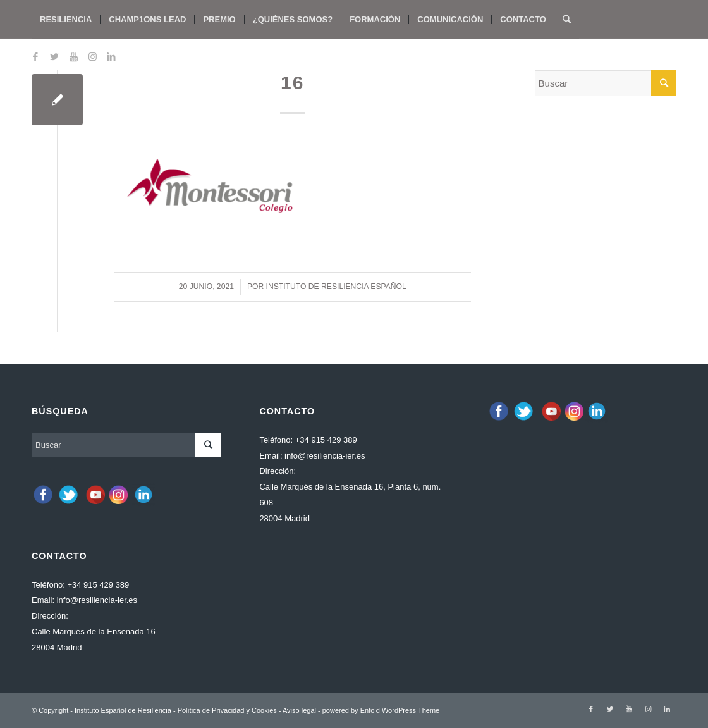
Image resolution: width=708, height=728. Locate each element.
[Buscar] (567, 20)
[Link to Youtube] (73, 57)
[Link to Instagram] (92, 57)
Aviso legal (299, 710)
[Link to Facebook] (35, 57)
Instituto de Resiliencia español (336, 287)
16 (292, 83)
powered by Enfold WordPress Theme (381, 710)
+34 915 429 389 (98, 585)
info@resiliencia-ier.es (97, 600)
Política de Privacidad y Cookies (227, 710)
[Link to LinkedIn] (111, 57)
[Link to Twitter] (54, 57)
